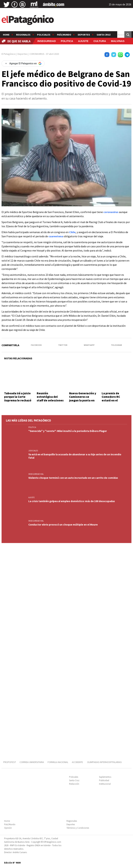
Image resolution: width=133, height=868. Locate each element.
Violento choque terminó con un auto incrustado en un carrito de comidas (73, 478)
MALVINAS (118, 41)
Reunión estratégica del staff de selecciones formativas (50, 399)
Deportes (84, 35)
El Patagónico (8, 54)
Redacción (74, 784)
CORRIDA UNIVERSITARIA (32, 762)
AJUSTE (83, 41)
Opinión (8, 828)
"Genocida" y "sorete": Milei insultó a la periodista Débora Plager (68, 431)
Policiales (44, 35)
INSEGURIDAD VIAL (36, 474)
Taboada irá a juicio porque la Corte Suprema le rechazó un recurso (18, 399)
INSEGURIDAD (47, 41)
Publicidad (104, 780)
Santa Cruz (104, 35)
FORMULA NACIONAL (58, 762)
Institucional (105, 784)
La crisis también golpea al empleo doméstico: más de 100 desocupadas (72, 501)
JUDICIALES (33, 451)
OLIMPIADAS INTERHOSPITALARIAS (104, 762)
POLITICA (67, 41)
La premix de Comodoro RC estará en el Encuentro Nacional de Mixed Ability (115, 400)
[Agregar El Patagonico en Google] (23, 63)
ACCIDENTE (78, 762)
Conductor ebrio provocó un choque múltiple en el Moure (63, 525)
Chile (72, 232)
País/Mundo (64, 35)
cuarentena (56, 236)
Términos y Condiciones (78, 828)
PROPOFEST (10, 762)
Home (6, 35)
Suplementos (105, 777)
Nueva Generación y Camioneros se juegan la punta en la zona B (83, 399)
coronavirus (111, 212)
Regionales (23, 35)
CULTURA (100, 41)
